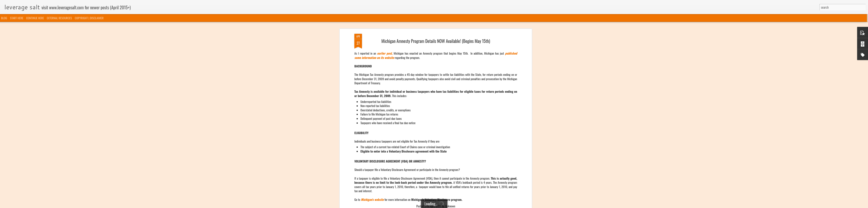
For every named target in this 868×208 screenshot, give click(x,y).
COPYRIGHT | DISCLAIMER (89, 18)
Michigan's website (372, 55)
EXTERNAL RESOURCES (59, 18)
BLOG (4, 18)
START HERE (17, 18)
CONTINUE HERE (35, 18)
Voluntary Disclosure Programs (451, 68)
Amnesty (417, 68)
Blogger (456, 205)
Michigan (428, 68)
